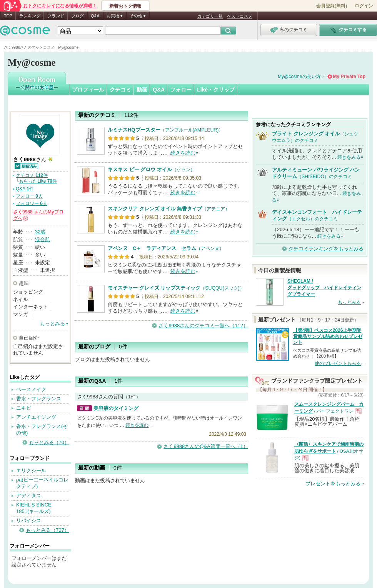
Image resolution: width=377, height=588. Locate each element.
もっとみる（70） (49, 442)
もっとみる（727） (48, 530)
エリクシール (31, 471)
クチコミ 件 (32, 175)
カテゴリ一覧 (210, 16)
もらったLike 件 (38, 181)
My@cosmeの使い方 (299, 77)
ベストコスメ (240, 16)
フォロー (181, 90)
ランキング (30, 16)
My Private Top (349, 77)
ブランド (56, 16)
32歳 (40, 232)
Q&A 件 (25, 189)
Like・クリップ (216, 90)
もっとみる (53, 324)
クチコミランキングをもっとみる (326, 249)
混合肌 (43, 239)
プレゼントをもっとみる (333, 484)
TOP (8, 16)
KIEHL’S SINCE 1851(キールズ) (34, 508)
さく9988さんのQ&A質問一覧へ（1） (206, 446)
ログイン (364, 6)
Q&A (95, 16)
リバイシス (29, 521)
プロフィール (88, 90)
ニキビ (24, 408)
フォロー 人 (29, 196)
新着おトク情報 (125, 6)
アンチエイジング (36, 417)
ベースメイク (31, 389)
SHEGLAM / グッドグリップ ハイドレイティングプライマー (324, 288)
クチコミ (120, 90)
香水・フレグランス (39, 399)
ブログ (78, 16)
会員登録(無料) (332, 6)
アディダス (29, 496)
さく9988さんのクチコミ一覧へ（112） (203, 326)
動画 (142, 90)
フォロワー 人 (32, 203)
